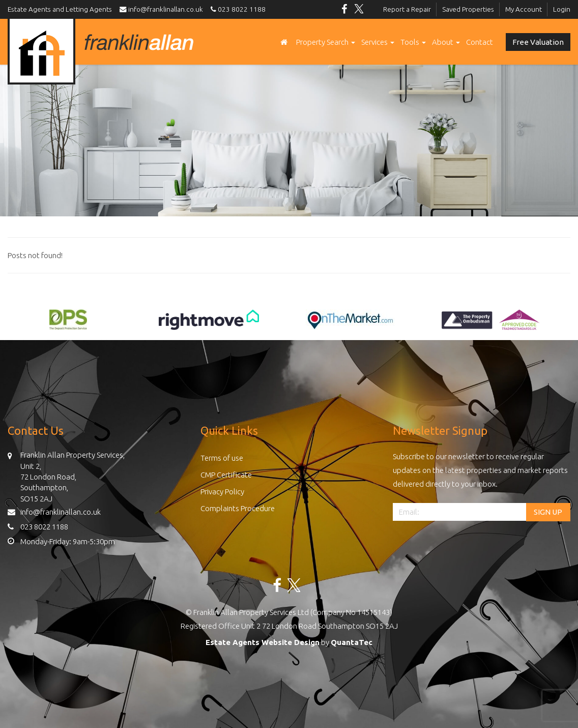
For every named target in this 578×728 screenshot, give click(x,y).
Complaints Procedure (238, 508)
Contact (480, 42)
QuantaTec (352, 642)
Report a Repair (407, 9)
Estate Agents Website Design (263, 642)
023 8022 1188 (237, 9)
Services (378, 42)
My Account (524, 9)
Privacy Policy (222, 492)
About (446, 42)
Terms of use (222, 458)
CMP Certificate (226, 475)
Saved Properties (468, 9)
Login (562, 9)
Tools (413, 42)
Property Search (326, 42)
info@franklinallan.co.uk (164, 9)
